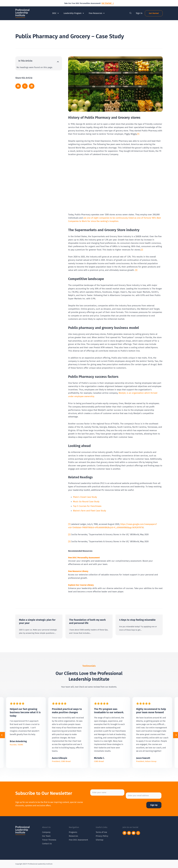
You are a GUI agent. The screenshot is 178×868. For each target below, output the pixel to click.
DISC (55, 13)
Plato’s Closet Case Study (85, 497)
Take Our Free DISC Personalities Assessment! (82, 3)
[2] (142, 250)
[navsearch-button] (130, 13)
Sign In (139, 13)
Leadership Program (74, 13)
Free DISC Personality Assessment (84, 558)
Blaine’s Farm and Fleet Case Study (89, 511)
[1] (138, 134)
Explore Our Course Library (81, 585)
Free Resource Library (78, 571)
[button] (58, 62)
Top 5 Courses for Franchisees (87, 506)
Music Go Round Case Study (86, 502)
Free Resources (97, 13)
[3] (136, 270)
